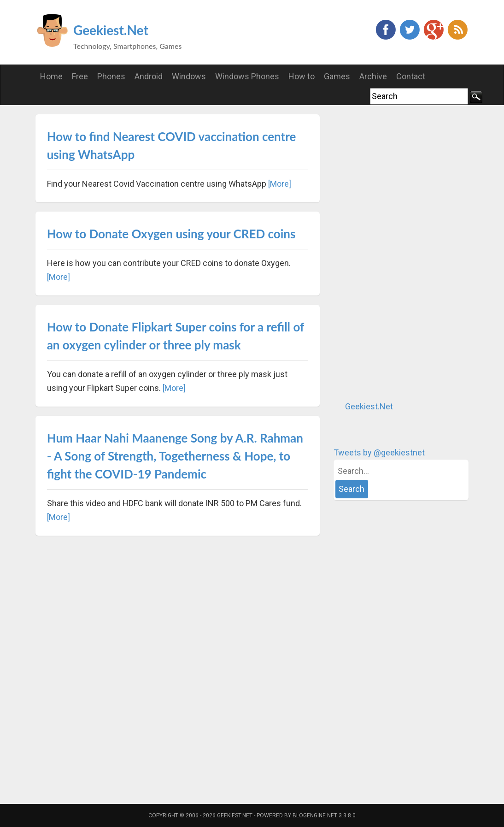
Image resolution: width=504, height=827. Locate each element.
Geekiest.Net (111, 30)
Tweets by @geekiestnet (379, 452)
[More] (280, 184)
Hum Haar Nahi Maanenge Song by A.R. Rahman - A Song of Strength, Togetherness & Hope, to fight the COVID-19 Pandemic (175, 456)
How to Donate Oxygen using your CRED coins (171, 234)
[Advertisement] (403, 253)
